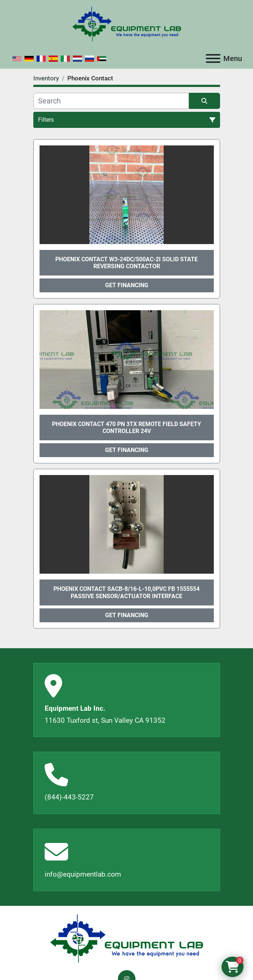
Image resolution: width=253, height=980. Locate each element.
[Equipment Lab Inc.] (127, 938)
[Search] (111, 101)
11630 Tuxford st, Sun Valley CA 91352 (105, 720)
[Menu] (213, 58)
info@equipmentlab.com (83, 874)
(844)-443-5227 (69, 797)
